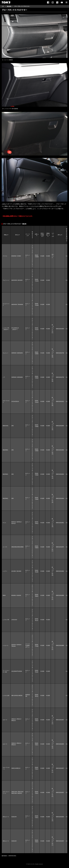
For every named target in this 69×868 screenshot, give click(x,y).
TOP (3, 6)
